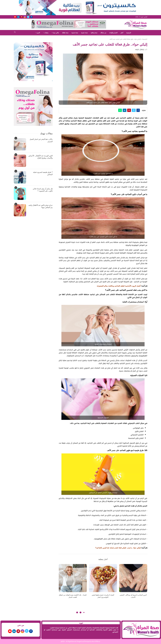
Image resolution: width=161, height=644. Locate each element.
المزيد (38, 33)
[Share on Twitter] (134, 110)
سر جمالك (103, 33)
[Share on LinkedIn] (125, 110)
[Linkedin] (18, 17)
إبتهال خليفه (140, 49)
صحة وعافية (94, 33)
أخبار (122, 33)
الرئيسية (129, 33)
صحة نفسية (84, 33)
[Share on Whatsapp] (120, 110)
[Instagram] (25, 17)
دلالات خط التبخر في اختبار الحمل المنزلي (41, 140)
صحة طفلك (65, 33)
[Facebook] (31, 17)
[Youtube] (15, 17)
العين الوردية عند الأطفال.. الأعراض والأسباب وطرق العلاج (41, 157)
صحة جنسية (75, 33)
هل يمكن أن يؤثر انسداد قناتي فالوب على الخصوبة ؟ (43, 190)
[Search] (15, 33)
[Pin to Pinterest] (129, 110)
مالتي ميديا (56, 33)
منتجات (46, 33)
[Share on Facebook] (138, 110)
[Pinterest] (22, 17)
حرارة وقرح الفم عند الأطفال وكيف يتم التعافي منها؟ (40, 206)
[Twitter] (28, 17)
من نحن (21, 625)
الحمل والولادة (113, 33)
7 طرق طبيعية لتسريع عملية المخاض (43, 173)
